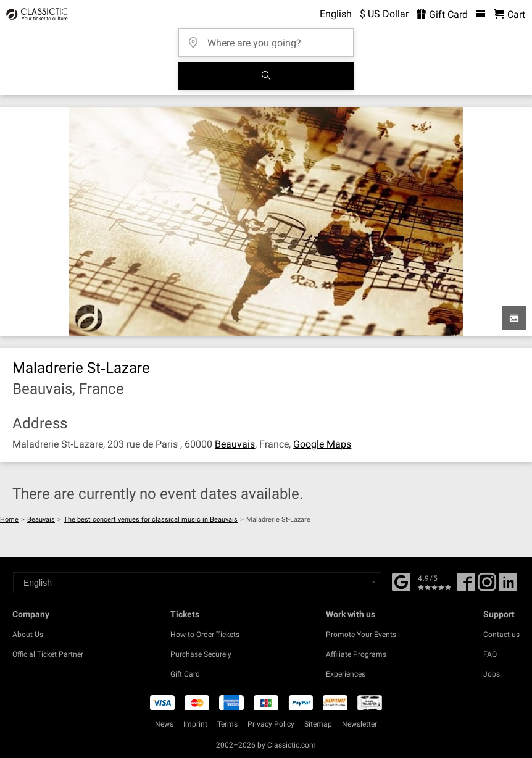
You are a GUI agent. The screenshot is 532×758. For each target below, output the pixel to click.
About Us (28, 635)
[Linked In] (508, 586)
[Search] (266, 76)
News (164, 724)
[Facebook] (401, 581)
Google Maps (322, 444)
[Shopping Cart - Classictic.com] (509, 15)
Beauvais (235, 444)
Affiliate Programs (356, 654)
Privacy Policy (271, 724)
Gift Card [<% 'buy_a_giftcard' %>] (442, 15)
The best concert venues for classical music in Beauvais (151, 519)
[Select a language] (197, 583)
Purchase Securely (201, 654)
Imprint (195, 724)
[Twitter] (487, 586)
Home (9, 519)
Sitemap (318, 724)
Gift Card (185, 674)
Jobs (492, 674)
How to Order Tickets (205, 635)
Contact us (501, 635)
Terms (227, 724)
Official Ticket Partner (48, 654)
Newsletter (360, 724)
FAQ (490, 654)
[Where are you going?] (270, 39)
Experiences (346, 674)
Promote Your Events (361, 635)
